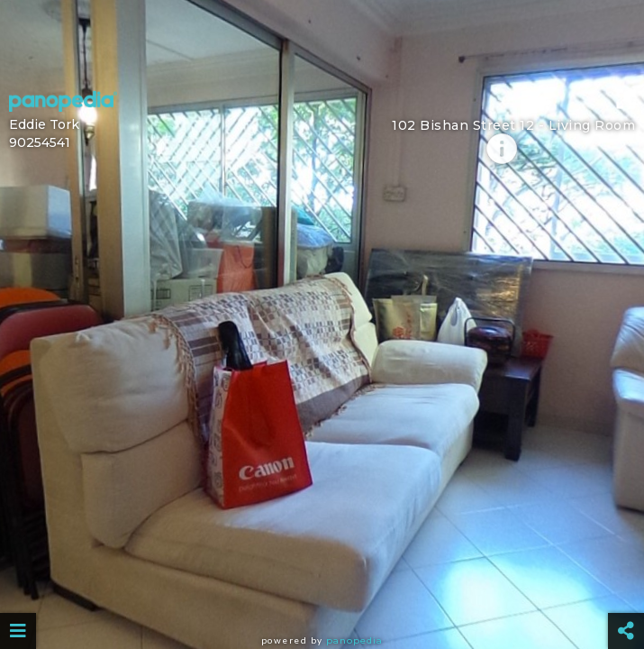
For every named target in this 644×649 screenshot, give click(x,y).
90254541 (40, 142)
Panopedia (354, 640)
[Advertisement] (322, 41)
